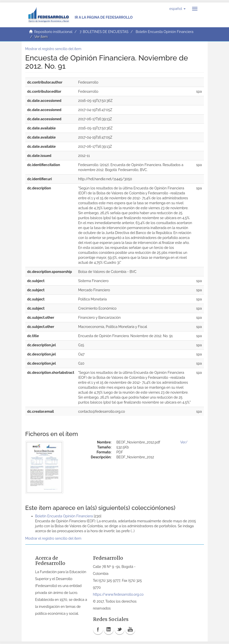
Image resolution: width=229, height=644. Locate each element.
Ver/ (184, 442)
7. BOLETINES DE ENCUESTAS (104, 32)
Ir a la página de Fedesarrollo (104, 17)
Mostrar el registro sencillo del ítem (53, 49)
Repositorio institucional (53, 32)
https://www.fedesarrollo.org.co (118, 594)
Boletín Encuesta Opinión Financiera (165, 32)
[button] (177, 9)
